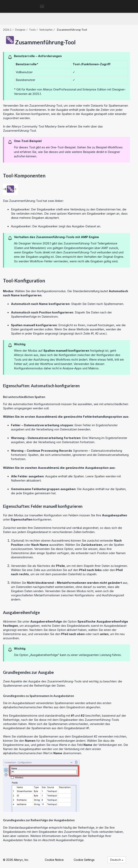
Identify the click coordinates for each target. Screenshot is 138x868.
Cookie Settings (84, 860)
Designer (20, 30)
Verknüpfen (46, 30)
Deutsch (117, 860)
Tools (32, 30)
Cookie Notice (54, 860)
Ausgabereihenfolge (70, 840)
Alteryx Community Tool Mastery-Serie (38, 126)
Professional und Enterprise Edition (83, 89)
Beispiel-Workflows (109, 147)
